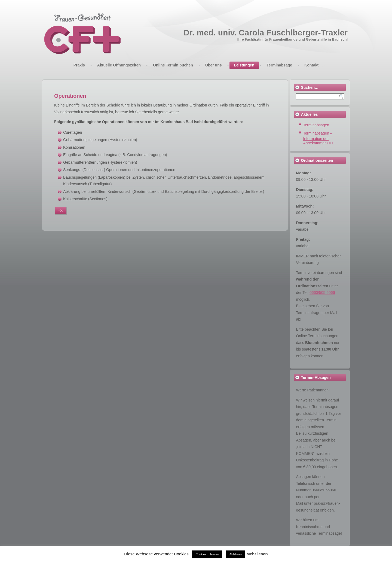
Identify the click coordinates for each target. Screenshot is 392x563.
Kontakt (311, 65)
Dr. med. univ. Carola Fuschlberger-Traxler (266, 33)
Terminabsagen (316, 125)
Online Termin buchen (173, 65)
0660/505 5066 (322, 293)
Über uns (214, 65)
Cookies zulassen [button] (207, 554)
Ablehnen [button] (236, 554)
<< (61, 211)
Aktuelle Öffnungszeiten (119, 65)
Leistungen (244, 65)
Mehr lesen (257, 554)
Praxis (79, 65)
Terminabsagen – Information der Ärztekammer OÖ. (318, 138)
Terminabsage (279, 65)
